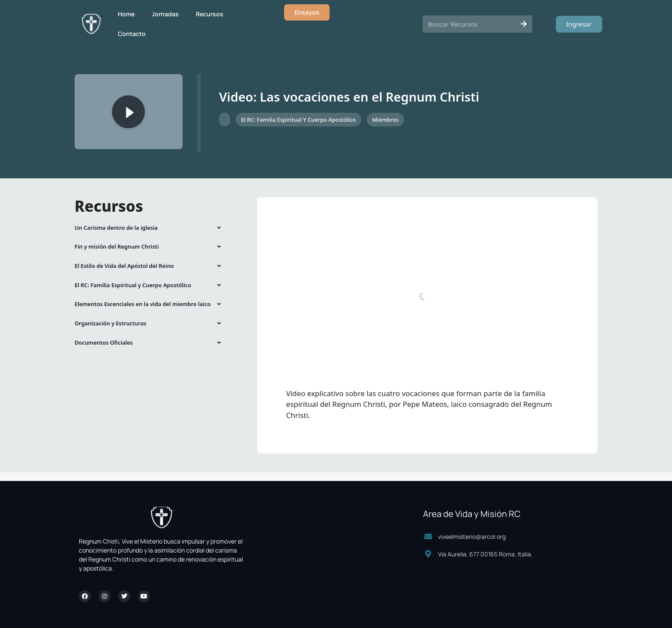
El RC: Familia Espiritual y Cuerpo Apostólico (298, 120)
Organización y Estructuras (110, 323)
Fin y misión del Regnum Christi (117, 246)
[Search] (524, 24)
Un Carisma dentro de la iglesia (116, 228)
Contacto (132, 34)
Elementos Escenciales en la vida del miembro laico (142, 304)
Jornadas (165, 14)
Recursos (210, 14)
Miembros (385, 120)
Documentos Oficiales (104, 343)
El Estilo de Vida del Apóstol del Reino (124, 266)
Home (126, 14)
